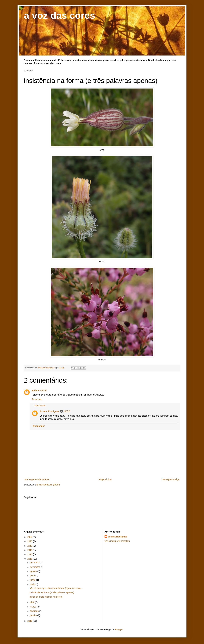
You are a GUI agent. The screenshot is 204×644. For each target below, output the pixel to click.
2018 (30, 550)
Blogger (119, 629)
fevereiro (35, 611)
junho (33, 580)
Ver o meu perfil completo (117, 541)
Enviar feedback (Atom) (48, 485)
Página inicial (105, 479)
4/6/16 (43, 390)
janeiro (34, 615)
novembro (35, 567)
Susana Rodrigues (49, 411)
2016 (30, 559)
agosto (34, 571)
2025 (30, 537)
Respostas (40, 406)
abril (32, 602)
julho (33, 576)
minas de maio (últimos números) (46, 597)
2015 (30, 621)
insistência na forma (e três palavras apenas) (52, 592)
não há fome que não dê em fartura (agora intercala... (56, 588)
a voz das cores (60, 15)
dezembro (35, 563)
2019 (30, 546)
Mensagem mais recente (37, 479)
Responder (37, 399)
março (33, 607)
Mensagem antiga (170, 479)
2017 (30, 554)
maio (33, 584)
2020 (30, 541)
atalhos (35, 390)
